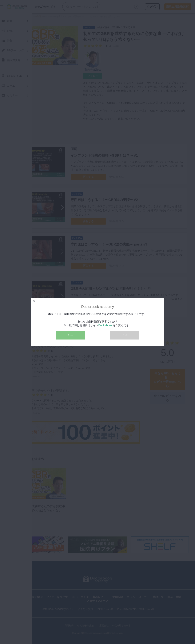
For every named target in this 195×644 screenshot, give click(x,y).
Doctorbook (105, 325)
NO (125, 335)
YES (70, 335)
